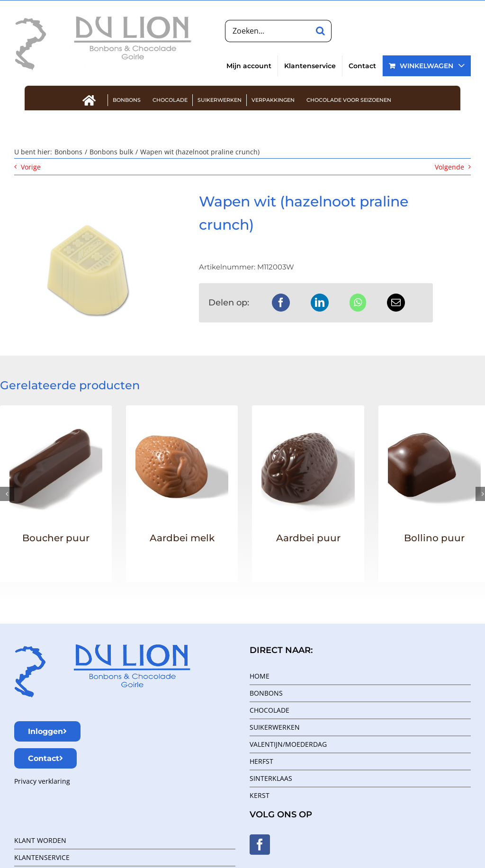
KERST (260, 795)
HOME (260, 676)
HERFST (261, 761)
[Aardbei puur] (308, 427)
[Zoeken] (320, 31)
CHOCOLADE (269, 710)
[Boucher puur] (56, 427)
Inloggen (47, 731)
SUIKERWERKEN (275, 727)
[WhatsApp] (358, 303)
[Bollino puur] (434, 427)
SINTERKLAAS (271, 778)
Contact (45, 758)
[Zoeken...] (267, 31)
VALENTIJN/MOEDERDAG (288, 744)
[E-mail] (396, 303)
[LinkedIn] (320, 303)
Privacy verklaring (42, 781)
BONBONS (266, 693)
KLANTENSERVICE (42, 857)
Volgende (449, 167)
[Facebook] (281, 303)
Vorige (31, 167)
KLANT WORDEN (40, 840)
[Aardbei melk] (182, 427)
